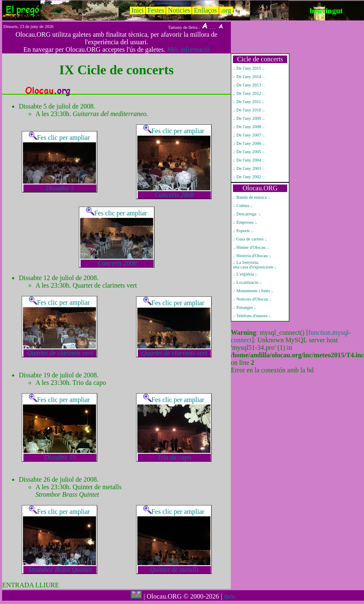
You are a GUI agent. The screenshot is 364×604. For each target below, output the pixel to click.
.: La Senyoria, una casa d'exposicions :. (255, 265)
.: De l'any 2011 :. (249, 102)
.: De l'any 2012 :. (249, 93)
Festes (156, 10)
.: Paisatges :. (245, 307)
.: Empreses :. (245, 222)
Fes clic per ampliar (59, 138)
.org (226, 10)
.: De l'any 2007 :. (249, 135)
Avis (229, 596)
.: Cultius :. (243, 206)
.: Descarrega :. (247, 214)
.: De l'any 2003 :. (249, 168)
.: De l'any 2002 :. (249, 177)
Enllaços (205, 10)
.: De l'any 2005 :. (249, 152)
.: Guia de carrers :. (250, 239)
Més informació (188, 49)
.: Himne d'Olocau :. (251, 247)
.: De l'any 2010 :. (249, 110)
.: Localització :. (247, 282)
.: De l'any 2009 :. (249, 118)
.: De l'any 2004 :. (249, 160)
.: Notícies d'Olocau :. (252, 299)
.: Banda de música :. (252, 197)
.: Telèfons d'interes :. (252, 316)
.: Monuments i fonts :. (253, 291)
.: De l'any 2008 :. (249, 127)
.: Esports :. (243, 231)
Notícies (179, 10)
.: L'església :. (245, 274)
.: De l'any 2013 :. (249, 85)
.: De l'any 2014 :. (249, 77)
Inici (138, 10)
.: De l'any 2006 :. (249, 143)
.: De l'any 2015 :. (249, 68)
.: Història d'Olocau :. (252, 256)
